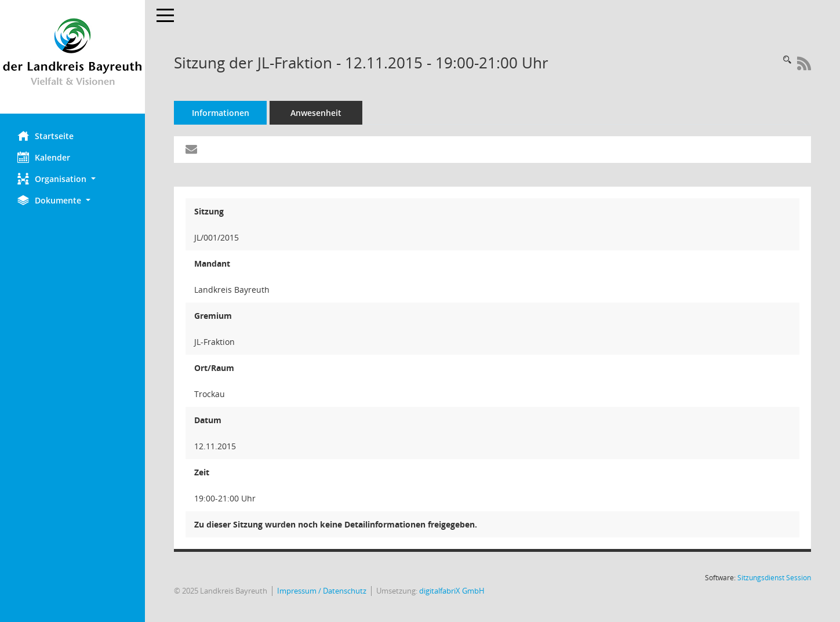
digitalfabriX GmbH (452, 591)
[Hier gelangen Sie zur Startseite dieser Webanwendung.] (72, 57)
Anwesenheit (316, 113)
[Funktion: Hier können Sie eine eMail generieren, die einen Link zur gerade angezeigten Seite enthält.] (191, 150)
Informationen (221, 113)
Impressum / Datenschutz (322, 591)
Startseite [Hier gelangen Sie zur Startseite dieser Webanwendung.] (46, 136)
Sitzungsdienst (774, 578)
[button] (72, 179)
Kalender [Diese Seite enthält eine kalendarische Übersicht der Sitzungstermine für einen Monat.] (44, 157)
